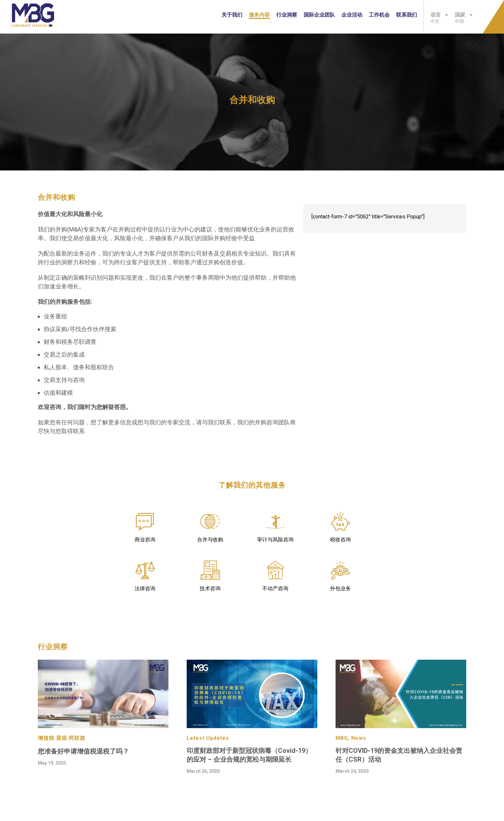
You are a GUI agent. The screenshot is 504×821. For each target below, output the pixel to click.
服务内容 (259, 15)
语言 (439, 15)
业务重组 (55, 316)
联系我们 (407, 15)
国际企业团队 (319, 15)
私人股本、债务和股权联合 (79, 367)
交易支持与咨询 (64, 380)
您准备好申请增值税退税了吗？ (83, 751)
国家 (464, 15)
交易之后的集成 (64, 354)
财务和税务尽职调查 (70, 342)
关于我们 (232, 15)
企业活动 (352, 15)
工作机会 (379, 15)
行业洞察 (287, 15)
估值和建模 (58, 393)
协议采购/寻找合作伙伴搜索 (80, 329)
